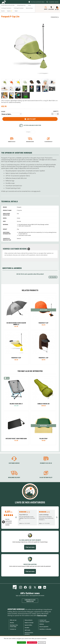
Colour (3, 112)
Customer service (14, 463)
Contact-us (13, 629)
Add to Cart (31, 119)
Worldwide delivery (30, 142)
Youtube (40, 587)
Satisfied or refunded (45, 629)
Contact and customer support (44, 621)
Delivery (42, 624)
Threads (30, 587)
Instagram (21, 587)
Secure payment (44, 627)
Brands (12, 623)
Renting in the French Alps (14, 626)
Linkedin (45, 587)
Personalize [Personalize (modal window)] (42, 643)
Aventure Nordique (16, 609)
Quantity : (56, 111)
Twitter (35, 587)
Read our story (42, 615)
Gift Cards (27, 630)
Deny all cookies (32, 642)
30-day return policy (46, 478)
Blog (15, 587)
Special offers (28, 625)
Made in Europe (29, 623)
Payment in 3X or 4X (46, 463)
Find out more (30, 547)
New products (29, 620)
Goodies (27, 628)
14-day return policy (48, 142)
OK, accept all (21, 642)
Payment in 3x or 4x (12, 142)
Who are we (13, 620)
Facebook (25, 587)
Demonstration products (29, 633)
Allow (26, 97)
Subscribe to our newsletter (30, 601)
